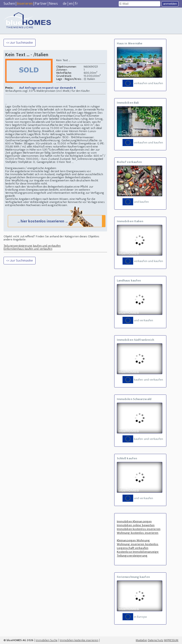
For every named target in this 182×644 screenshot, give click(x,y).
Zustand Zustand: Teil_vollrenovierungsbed (76, 159)
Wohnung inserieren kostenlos (138, 544)
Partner (41, 4)
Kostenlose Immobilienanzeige (138, 552)
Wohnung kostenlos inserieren (138, 533)
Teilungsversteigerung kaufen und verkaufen (32, 246)
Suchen (9, 4)
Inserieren (25, 4)
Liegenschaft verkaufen (133, 548)
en (71, 4)
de (65, 4)
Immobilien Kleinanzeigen (134, 521)
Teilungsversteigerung (132, 556)
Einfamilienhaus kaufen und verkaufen (28, 249)
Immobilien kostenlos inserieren (139, 529)
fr (76, 4)
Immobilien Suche (47, 640)
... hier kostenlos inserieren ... (56, 221)
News (53, 4)
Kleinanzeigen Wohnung (133, 540)
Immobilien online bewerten (136, 525)
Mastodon (141, 640)
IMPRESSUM (171, 640)
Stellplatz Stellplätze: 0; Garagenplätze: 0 (32, 162)
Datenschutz (156, 640)
